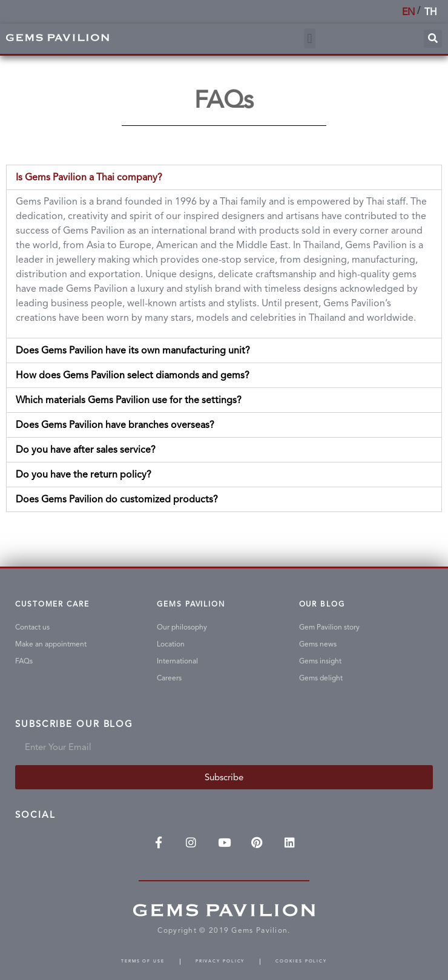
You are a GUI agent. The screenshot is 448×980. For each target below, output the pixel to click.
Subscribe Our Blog (74, 725)
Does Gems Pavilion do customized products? (117, 499)
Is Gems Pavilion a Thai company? (89, 177)
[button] (310, 38)
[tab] (224, 177)
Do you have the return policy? (84, 474)
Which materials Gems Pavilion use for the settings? (129, 400)
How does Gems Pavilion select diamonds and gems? (133, 375)
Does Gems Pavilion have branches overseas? (115, 425)
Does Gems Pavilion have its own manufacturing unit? (133, 350)
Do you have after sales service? (86, 449)
